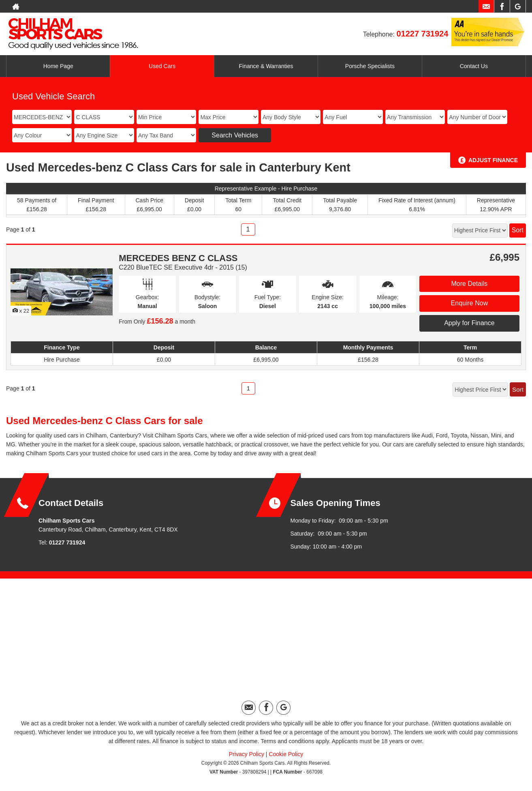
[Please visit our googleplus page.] (518, 6)
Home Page (58, 66)
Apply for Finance (469, 323)
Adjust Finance (493, 160)
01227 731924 (422, 34)
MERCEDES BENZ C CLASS (178, 258)
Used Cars (162, 66)
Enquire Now (470, 303)
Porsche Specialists (370, 66)
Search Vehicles (235, 135)
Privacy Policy (247, 754)
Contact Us (474, 66)
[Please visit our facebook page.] (502, 6)
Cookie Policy (286, 754)
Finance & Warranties (266, 66)
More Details (469, 284)
